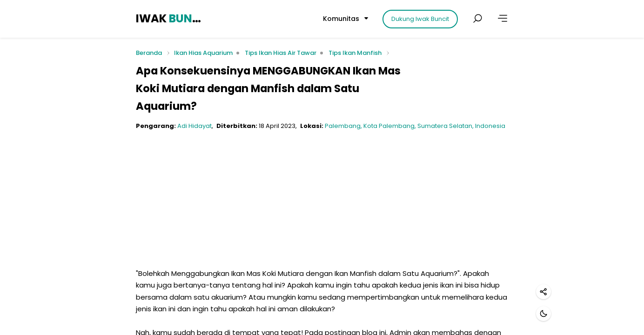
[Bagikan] (543, 292)
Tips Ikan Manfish (355, 53)
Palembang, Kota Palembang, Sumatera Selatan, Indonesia (415, 126)
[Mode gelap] (543, 314)
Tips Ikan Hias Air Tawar (281, 53)
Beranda (149, 53)
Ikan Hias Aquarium (203, 53)
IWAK (170, 18)
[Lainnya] (503, 19)
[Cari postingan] (477, 19)
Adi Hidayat (195, 126)
